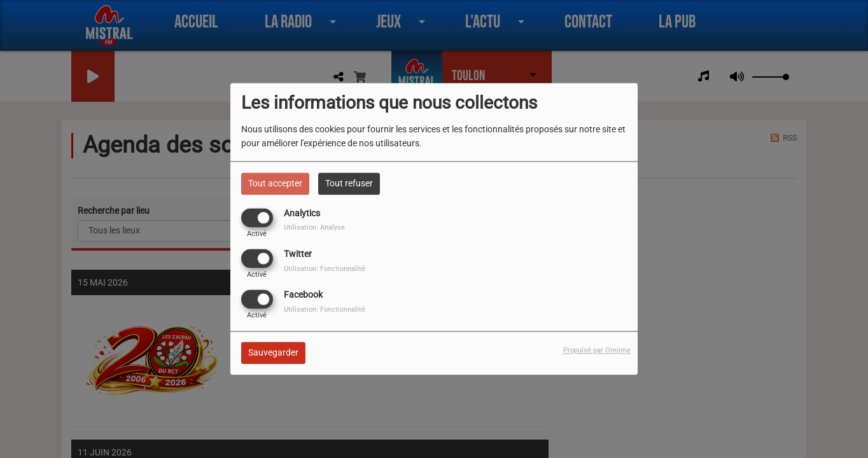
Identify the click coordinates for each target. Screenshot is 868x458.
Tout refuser (349, 183)
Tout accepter (275, 183)
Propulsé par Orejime (597, 351)
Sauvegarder (273, 353)
